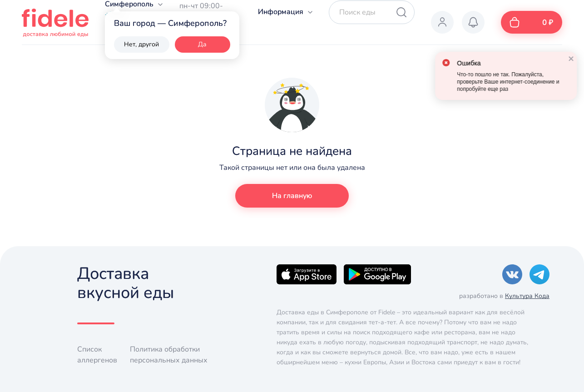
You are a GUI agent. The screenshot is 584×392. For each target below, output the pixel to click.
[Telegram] (539, 274)
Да (202, 44)
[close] (564, 58)
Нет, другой (141, 44)
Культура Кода (527, 296)
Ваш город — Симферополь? (170, 23)
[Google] (377, 274)
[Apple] (307, 274)
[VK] (512, 274)
